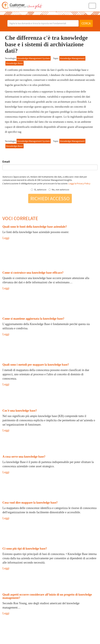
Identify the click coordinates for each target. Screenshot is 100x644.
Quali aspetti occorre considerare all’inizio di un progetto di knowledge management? (47, 596)
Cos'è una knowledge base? (20, 411)
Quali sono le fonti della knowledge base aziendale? (35, 227)
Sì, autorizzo (39, 190)
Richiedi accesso (50, 198)
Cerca (86, 23)
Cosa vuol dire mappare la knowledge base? (30, 503)
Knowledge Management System (34, 58)
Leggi (6, 238)
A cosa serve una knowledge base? (24, 457)
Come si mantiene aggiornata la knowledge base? (33, 319)
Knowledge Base (15, 63)
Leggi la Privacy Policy (79, 183)
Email (6, 162)
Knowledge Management (72, 58)
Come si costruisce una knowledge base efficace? (33, 273)
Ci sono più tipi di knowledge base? (25, 549)
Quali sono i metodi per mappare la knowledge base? (36, 365)
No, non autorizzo (59, 190)
